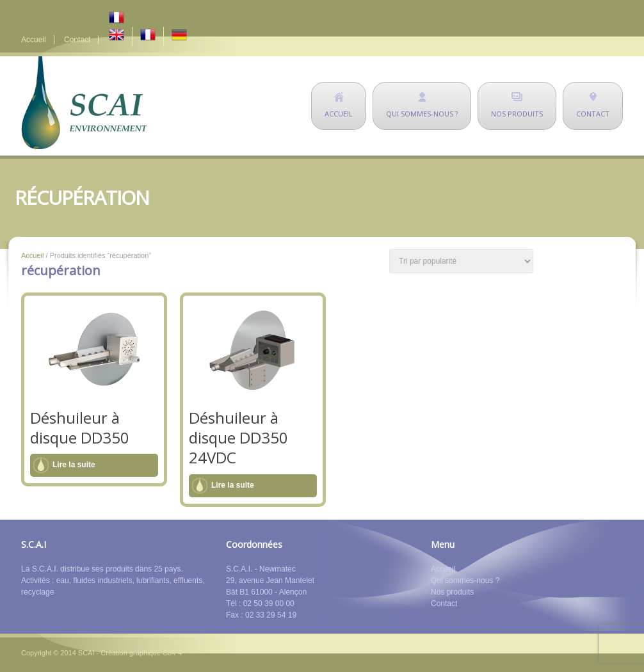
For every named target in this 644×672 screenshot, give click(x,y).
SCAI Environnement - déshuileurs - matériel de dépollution (84, 103)
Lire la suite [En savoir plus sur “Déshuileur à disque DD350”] (74, 465)
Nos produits (452, 592)
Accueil (34, 40)
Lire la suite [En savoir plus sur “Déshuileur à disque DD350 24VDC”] (233, 485)
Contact (77, 40)
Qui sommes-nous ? (465, 580)
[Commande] (461, 261)
